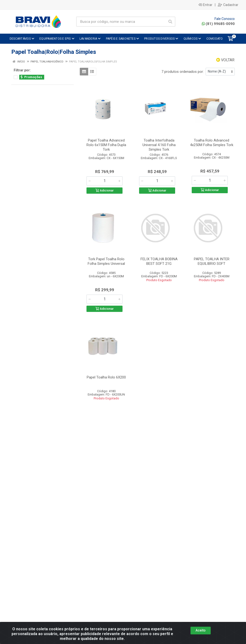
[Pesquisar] (170, 22)
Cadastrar (228, 5)
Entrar (206, 5)
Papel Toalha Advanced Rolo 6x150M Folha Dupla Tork (106, 145)
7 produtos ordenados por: (183, 72)
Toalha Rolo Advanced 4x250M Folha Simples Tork (212, 143)
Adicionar (105, 190)
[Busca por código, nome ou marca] (121, 22)
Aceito (201, 630)
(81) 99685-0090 (218, 24)
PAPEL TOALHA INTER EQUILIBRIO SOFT (212, 261)
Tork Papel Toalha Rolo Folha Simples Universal (106, 261)
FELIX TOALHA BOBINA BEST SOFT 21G (159, 261)
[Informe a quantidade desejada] (105, 181)
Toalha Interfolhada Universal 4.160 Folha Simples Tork (159, 145)
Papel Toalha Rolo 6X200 (106, 377)
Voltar (225, 60)
